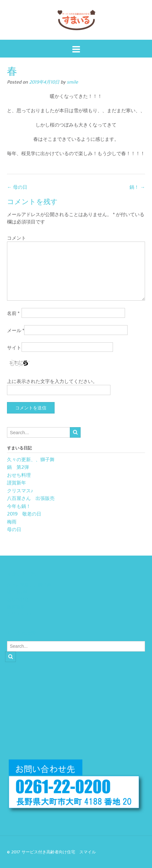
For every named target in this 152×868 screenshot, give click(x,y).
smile (72, 82)
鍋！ (137, 187)
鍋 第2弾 (18, 467)
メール (16, 331)
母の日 (17, 187)
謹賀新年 (17, 483)
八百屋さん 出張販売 (31, 498)
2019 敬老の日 (24, 514)
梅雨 (12, 522)
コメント (17, 238)
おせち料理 (19, 475)
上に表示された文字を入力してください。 (52, 381)
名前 (13, 313)
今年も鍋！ (19, 506)
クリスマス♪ (20, 491)
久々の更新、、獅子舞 (31, 460)
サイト (14, 348)
